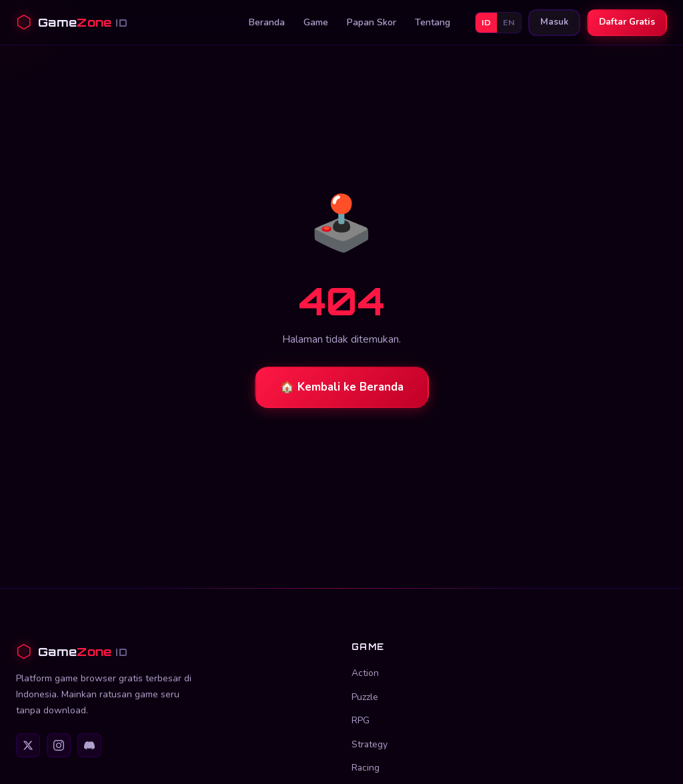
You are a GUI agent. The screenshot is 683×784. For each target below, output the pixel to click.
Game (316, 22)
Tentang (433, 22)
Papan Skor (372, 22)
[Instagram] (59, 745)
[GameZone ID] (174, 652)
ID (486, 22)
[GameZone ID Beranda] (72, 22)
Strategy (370, 744)
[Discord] (89, 745)
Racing (366, 768)
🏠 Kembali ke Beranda (342, 387)
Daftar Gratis (627, 22)
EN (509, 22)
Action (365, 673)
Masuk (554, 22)
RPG (361, 720)
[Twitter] (28, 745)
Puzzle (365, 697)
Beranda (267, 22)
